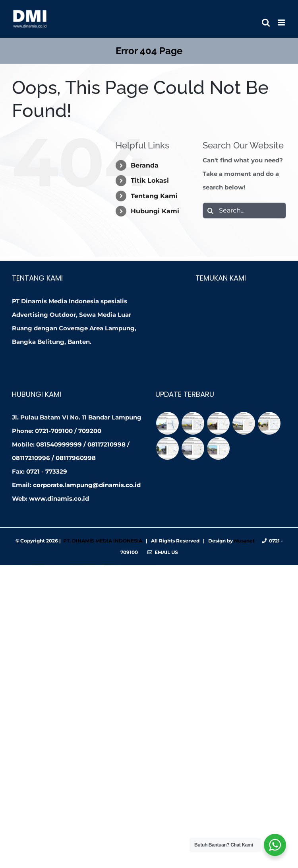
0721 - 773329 (47, 471)
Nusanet (244, 541)
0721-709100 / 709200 (68, 431)
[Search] (211, 211)
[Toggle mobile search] (266, 22)
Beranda (145, 165)
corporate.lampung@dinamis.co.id (87, 485)
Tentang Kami (154, 196)
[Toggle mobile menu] (282, 22)
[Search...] (244, 211)
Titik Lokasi (150, 180)
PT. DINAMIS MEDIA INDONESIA (103, 541)
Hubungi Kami (155, 211)
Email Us (163, 552)
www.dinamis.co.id (59, 498)
